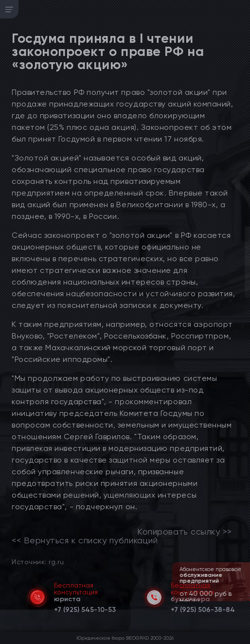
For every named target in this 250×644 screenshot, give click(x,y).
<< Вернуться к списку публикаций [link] (85, 540)
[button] (244, 600)
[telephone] (85, 608)
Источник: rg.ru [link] (38, 562)
